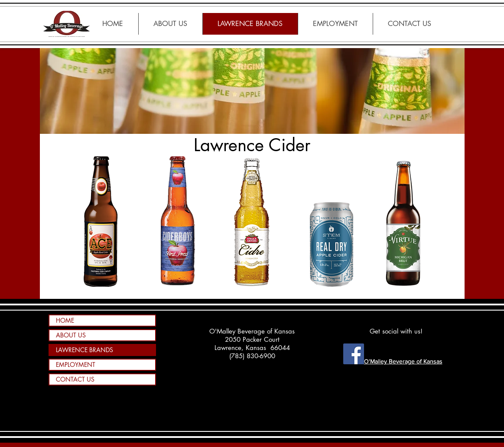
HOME (65, 320)
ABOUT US (71, 335)
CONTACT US (75, 379)
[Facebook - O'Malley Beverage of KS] (354, 354)
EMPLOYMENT (76, 364)
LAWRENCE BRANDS (85, 350)
